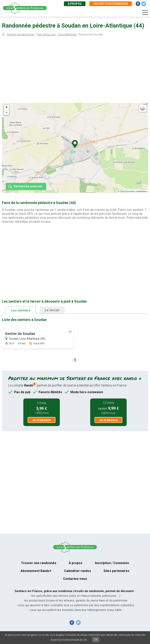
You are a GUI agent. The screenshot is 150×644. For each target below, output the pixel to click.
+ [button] (7, 107)
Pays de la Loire (46, 34)
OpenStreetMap (128, 191)
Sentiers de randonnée (21, 34)
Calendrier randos (78, 571)
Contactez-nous (75, 579)
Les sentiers (21, 310)
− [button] (7, 112)
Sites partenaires (116, 571)
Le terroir (52, 310)
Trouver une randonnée (39, 563)
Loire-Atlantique (67, 34)
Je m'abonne (42, 420)
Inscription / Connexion (112, 563)
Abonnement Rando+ (36, 571)
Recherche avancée (28, 186)
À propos (75, 4)
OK (96, 640)
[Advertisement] (75, 70)
